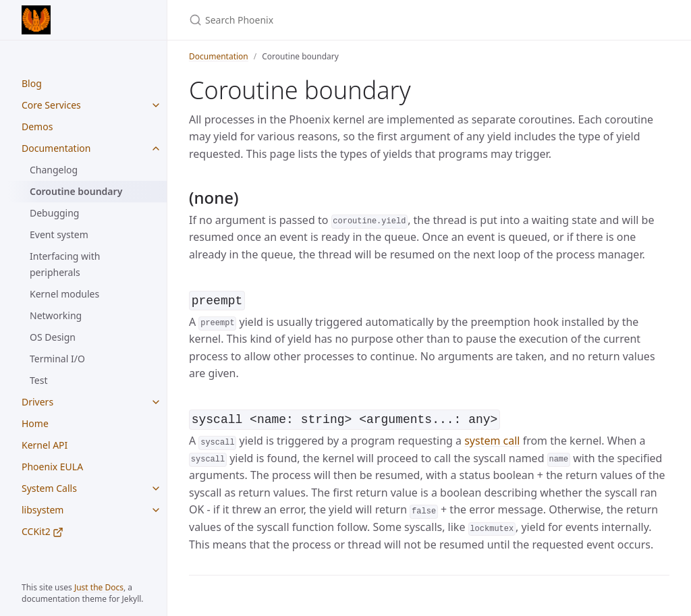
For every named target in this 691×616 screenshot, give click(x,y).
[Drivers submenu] (156, 402)
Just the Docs (99, 587)
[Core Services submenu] (156, 105)
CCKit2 (43, 531)
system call (492, 438)
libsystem (43, 510)
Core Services (51, 105)
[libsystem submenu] (156, 510)
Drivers (37, 402)
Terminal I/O (57, 359)
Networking (56, 315)
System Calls (49, 488)
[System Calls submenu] (156, 488)
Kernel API (45, 445)
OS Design (53, 337)
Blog (32, 83)
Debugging (54, 213)
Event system (59, 234)
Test (38, 380)
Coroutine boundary (76, 191)
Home (35, 423)
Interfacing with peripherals (65, 264)
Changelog (54, 170)
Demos (37, 127)
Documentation (56, 148)
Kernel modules (64, 294)
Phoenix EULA (52, 467)
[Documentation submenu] (156, 148)
